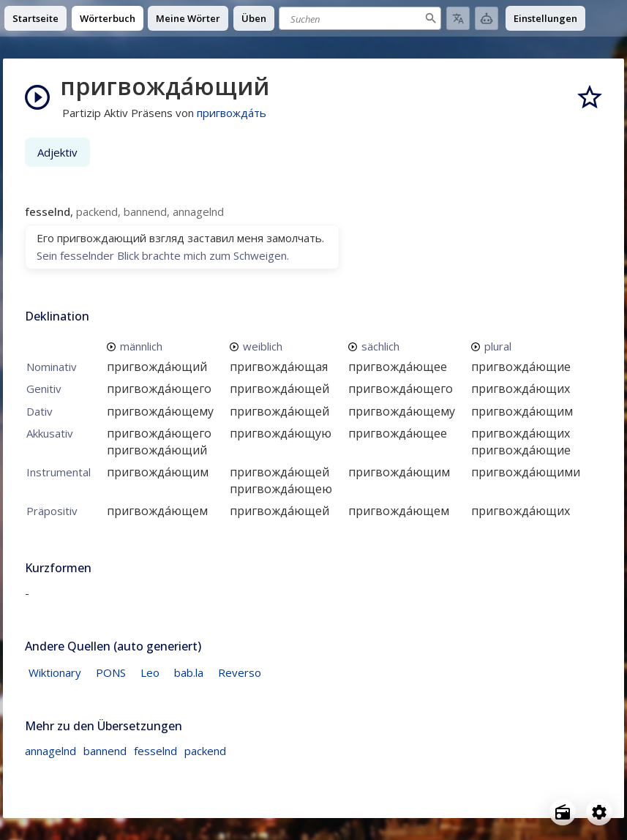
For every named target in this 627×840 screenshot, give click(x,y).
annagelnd (50, 751)
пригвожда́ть (232, 113)
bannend (105, 751)
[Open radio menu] (563, 812)
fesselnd (155, 751)
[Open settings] (599, 812)
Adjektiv (57, 152)
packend (205, 751)
